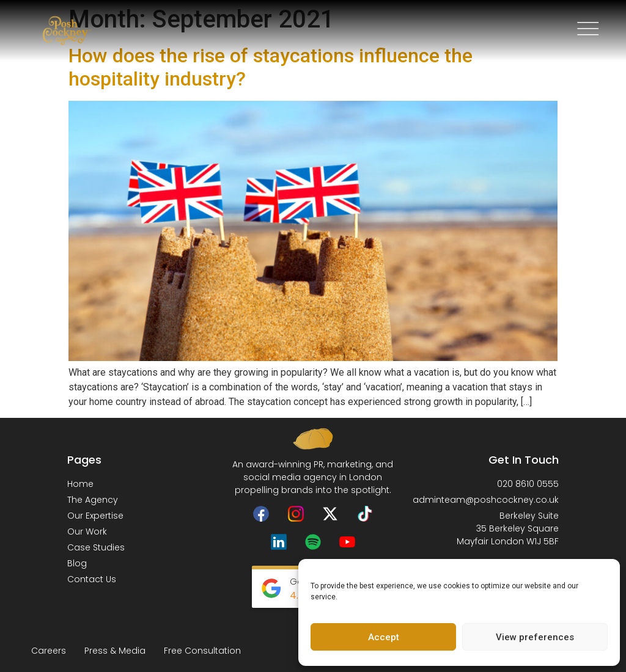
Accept (384, 637)
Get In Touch (524, 460)
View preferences (535, 637)
